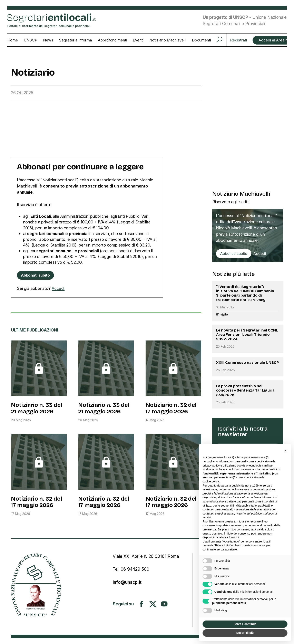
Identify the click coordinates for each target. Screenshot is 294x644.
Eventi (138, 40)
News (48, 40)
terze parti (266, 486)
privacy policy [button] (211, 465)
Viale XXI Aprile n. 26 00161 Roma (146, 556)
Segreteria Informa (75, 40)
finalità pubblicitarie (244, 506)
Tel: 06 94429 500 (131, 569)
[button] (285, 451)
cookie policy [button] (211, 481)
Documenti (201, 40)
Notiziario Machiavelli (168, 40)
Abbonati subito (234, 254)
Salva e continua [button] (245, 624)
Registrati (238, 40)
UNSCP (31, 40)
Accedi (58, 288)
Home (13, 40)
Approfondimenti (112, 40)
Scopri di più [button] (245, 633)
